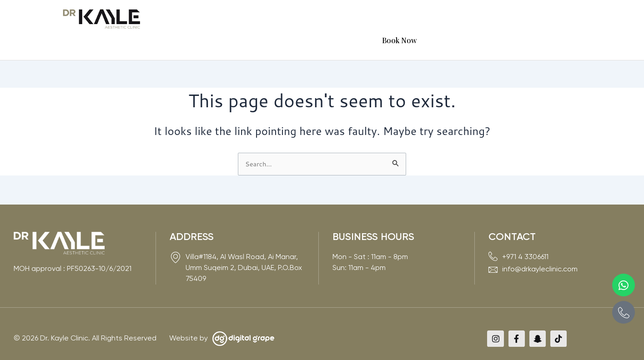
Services (286, 19)
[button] (239, 20)
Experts (330, 19)
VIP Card (467, 19)
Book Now (557, 19)
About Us (239, 19)
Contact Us (509, 19)
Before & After (381, 19)
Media (429, 19)
